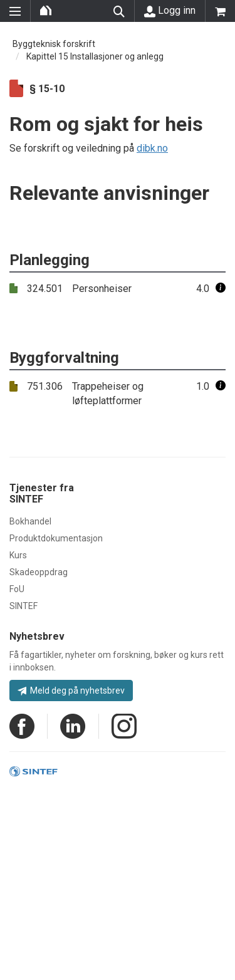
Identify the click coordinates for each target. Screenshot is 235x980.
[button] (221, 289)
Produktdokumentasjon (56, 538)
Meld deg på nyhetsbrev (71, 691)
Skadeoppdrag (39, 572)
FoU (17, 589)
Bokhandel (30, 521)
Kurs (18, 555)
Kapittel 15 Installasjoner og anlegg (95, 56)
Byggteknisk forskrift (54, 44)
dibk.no (152, 148)
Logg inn (170, 11)
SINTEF (23, 606)
